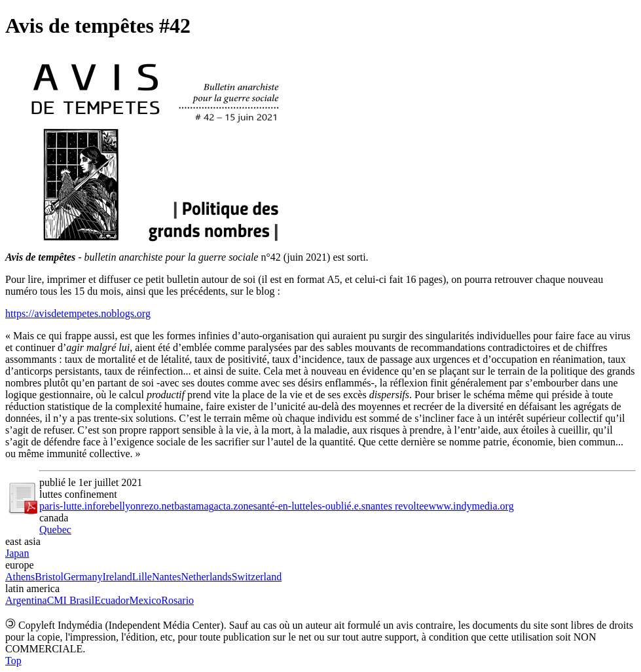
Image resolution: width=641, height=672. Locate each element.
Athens (20, 577)
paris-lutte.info (70, 506)
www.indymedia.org (471, 506)
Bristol (49, 577)
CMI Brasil (71, 600)
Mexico (145, 600)
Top (13, 661)
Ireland (117, 577)
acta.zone (234, 506)
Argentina (26, 600)
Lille (142, 577)
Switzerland (257, 577)
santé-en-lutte (282, 506)
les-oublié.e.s (338, 506)
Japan (17, 553)
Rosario (177, 600)
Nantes (166, 577)
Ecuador (112, 600)
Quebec (55, 530)
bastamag (194, 506)
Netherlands (206, 577)
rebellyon (121, 506)
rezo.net (157, 506)
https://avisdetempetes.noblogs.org (78, 313)
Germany (83, 577)
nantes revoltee (397, 506)
